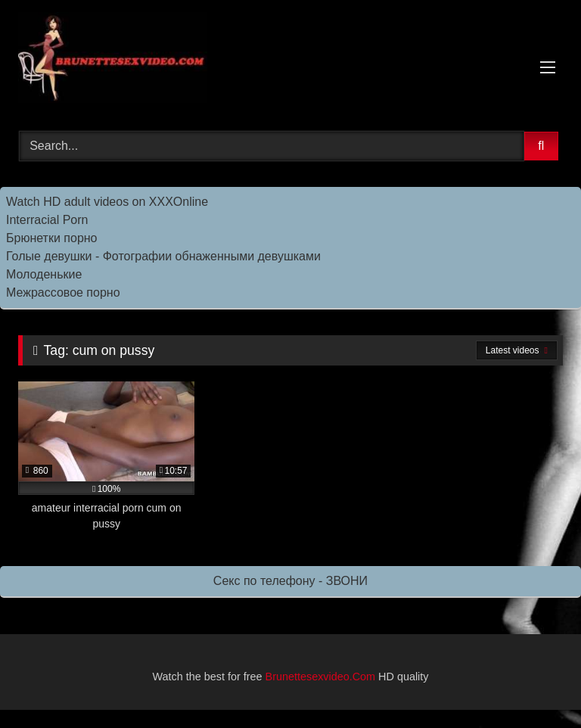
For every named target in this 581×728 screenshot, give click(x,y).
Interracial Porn (47, 220)
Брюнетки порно (52, 238)
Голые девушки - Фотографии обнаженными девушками (163, 256)
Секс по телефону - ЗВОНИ (290, 581)
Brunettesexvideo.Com (321, 677)
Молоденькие (44, 274)
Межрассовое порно (63, 292)
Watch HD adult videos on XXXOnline (107, 202)
